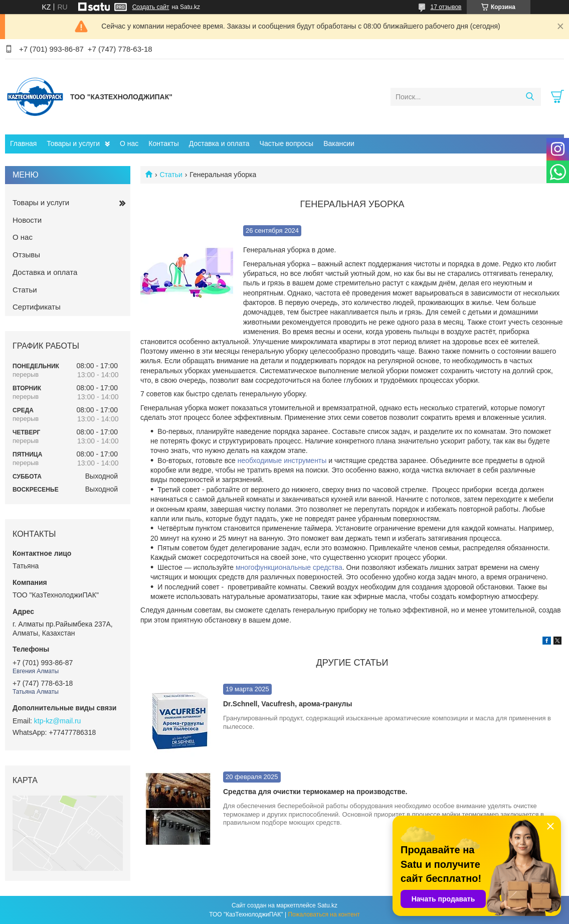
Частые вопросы (287, 143)
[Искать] (530, 97)
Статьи (171, 175)
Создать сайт (151, 7)
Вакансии (339, 143)
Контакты (163, 143)
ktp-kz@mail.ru (58, 721)
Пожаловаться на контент (324, 914)
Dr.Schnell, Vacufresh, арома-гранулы (288, 704)
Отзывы (26, 255)
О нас (129, 143)
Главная (23, 143)
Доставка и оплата (219, 143)
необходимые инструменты (282, 460)
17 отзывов (446, 7)
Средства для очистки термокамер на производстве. (315, 792)
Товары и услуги (73, 143)
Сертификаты (37, 307)
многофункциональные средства (289, 567)
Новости (27, 220)
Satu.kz (327, 905)
